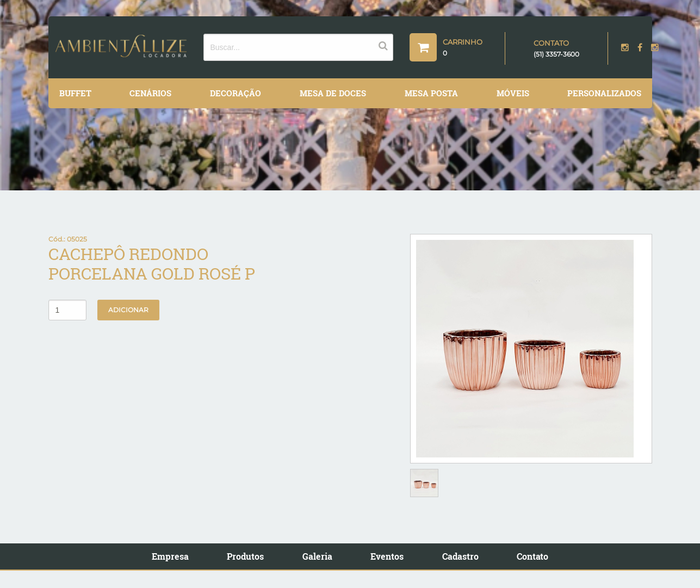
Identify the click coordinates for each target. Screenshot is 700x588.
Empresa (170, 556)
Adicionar (128, 310)
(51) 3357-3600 (556, 54)
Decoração (236, 93)
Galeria (317, 556)
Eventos (387, 556)
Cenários (150, 93)
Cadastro (460, 556)
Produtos (245, 556)
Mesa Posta (431, 93)
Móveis (513, 93)
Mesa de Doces (333, 93)
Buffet (75, 93)
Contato (532, 556)
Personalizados (604, 93)
